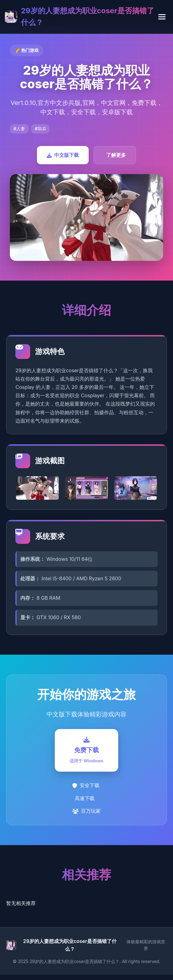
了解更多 (116, 155)
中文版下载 (63, 155)
